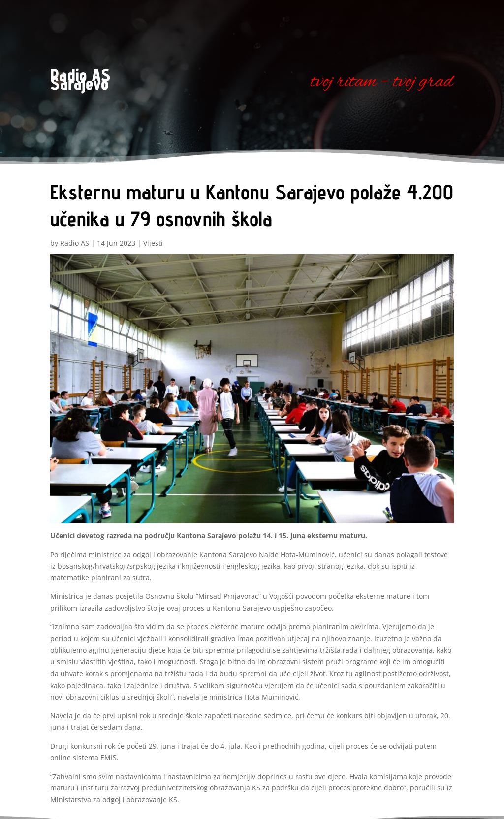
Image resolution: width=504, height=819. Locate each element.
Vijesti (153, 243)
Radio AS (75, 243)
